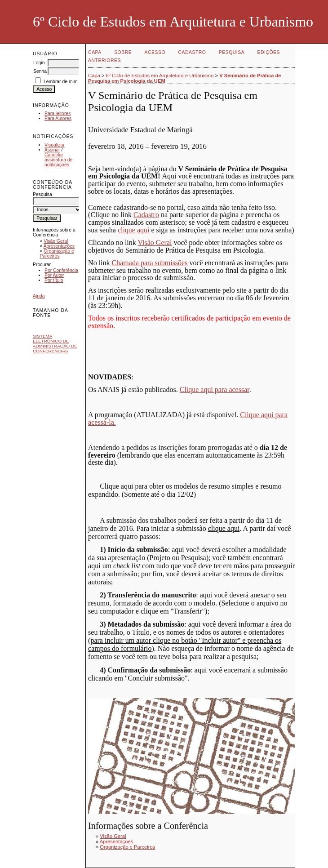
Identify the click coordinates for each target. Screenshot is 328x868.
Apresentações (59, 246)
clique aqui (134, 230)
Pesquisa (232, 52)
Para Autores (58, 118)
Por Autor (54, 275)
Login (39, 63)
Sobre (123, 52)
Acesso (155, 52)
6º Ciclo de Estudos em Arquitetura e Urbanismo (160, 76)
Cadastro (192, 52)
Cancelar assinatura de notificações (58, 160)
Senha (40, 71)
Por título (54, 280)
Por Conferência (61, 270)
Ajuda (39, 296)
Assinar (52, 150)
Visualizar (55, 145)
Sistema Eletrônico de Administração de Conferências (55, 343)
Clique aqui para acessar (215, 389)
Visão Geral (56, 241)
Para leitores (58, 114)
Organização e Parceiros (57, 254)
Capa (95, 52)
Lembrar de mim (61, 82)
